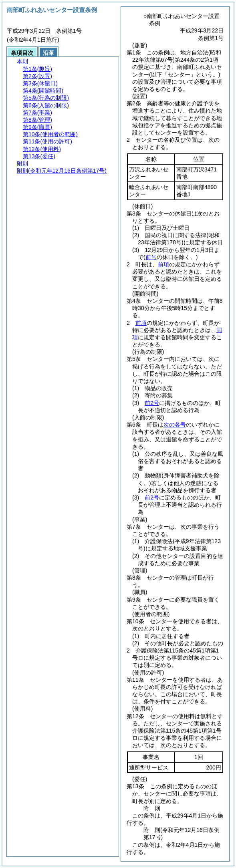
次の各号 (175, 425)
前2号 (152, 403)
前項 (163, 264)
